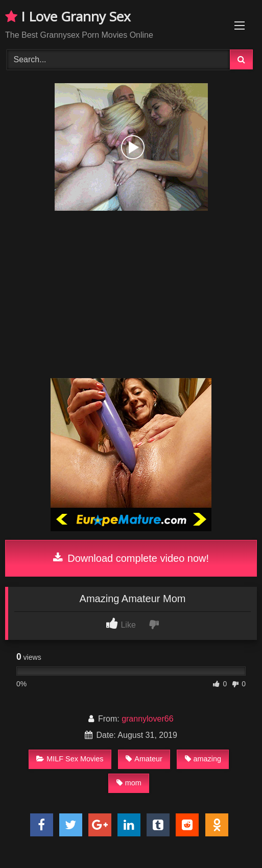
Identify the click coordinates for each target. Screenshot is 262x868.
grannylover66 (147, 719)
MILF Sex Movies (70, 759)
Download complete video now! (131, 558)
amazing (203, 759)
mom (129, 783)
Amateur (144, 759)
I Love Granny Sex (68, 16)
